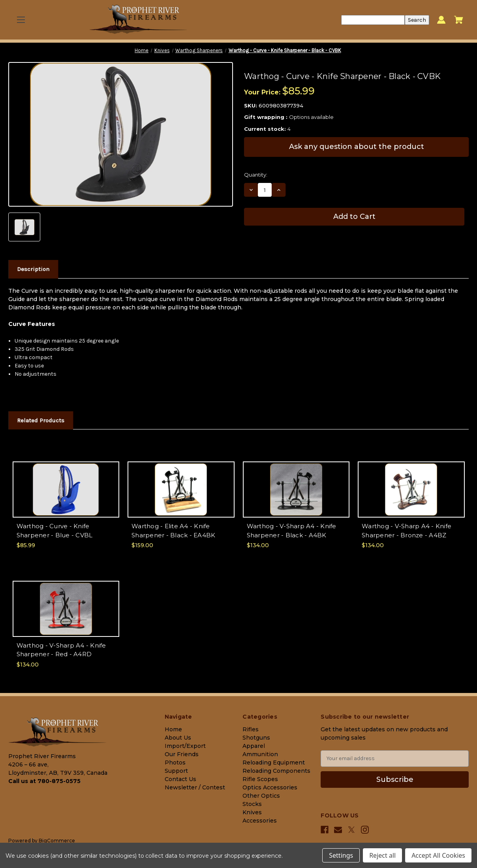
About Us (178, 738)
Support (176, 771)
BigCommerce (57, 841)
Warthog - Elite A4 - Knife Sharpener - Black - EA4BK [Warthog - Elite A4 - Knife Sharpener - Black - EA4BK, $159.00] (173, 531)
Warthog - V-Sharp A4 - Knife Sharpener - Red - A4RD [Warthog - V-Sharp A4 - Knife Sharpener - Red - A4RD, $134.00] (61, 650)
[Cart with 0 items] (459, 20)
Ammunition (260, 754)
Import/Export (185, 746)
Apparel (254, 746)
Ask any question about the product (357, 147)
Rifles (251, 729)
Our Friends (182, 754)
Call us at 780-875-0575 (44, 781)
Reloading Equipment (274, 763)
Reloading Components (276, 771)
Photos (175, 763)
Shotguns (256, 738)
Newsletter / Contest (195, 787)
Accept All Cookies (438, 855)
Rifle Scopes (260, 779)
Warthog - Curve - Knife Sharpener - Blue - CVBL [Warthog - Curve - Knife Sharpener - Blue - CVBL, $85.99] (55, 531)
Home (173, 729)
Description (33, 269)
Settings (341, 855)
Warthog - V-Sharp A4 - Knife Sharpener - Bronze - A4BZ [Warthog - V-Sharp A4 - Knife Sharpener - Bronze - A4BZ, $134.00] (407, 531)
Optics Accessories (270, 787)
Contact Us (180, 779)
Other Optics (261, 796)
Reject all (382, 855)
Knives (252, 812)
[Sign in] (441, 20)
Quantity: (256, 175)
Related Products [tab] (41, 420)
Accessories (260, 821)
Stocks (252, 804)
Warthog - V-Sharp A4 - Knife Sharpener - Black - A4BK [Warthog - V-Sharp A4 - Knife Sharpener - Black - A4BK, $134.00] (292, 531)
